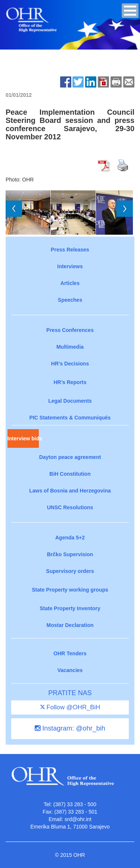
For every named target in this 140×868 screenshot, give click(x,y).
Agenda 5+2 (70, 538)
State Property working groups (70, 590)
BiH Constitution (70, 474)
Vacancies (70, 670)
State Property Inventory (70, 608)
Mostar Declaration (70, 625)
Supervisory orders (70, 571)
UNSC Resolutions (70, 507)
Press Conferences (70, 330)
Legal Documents (70, 401)
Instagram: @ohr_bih (70, 728)
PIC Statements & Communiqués (70, 418)
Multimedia (70, 347)
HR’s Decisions (70, 364)
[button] (130, 11)
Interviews (70, 266)
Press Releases (70, 250)
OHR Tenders (70, 653)
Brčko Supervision (70, 554)
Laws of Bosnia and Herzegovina (70, 491)
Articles (70, 283)
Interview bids (23, 438)
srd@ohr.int (78, 819)
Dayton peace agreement (70, 457)
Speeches (70, 300)
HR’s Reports (70, 382)
